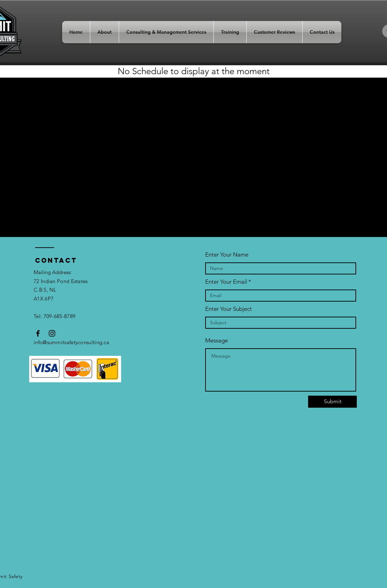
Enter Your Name (227, 255)
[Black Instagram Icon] (52, 333)
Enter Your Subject (228, 309)
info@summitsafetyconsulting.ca (71, 342)
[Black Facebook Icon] (38, 333)
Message (216, 341)
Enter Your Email (226, 282)
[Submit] (332, 402)
